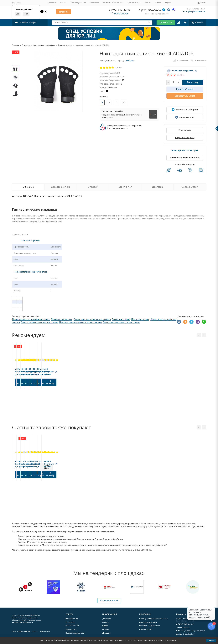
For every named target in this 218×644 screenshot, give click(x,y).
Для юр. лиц (71, 629)
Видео (158, 3)
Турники (26, 45)
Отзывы (148, 3)
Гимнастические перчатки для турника (92, 319)
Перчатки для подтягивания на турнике (31, 319)
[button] (16, 99)
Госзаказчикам (72, 626)
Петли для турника (140, 319)
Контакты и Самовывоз (113, 3)
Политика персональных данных (25, 632)
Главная (15, 45)
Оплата (63, 3)
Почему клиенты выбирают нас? (154, 619)
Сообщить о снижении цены (185, 158)
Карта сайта (45, 632)
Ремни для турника (121, 319)
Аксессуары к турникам (44, 45)
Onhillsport (130, 61)
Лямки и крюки (65, 45)
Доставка (52, 3)
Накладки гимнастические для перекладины (80, 322)
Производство (166, 22)
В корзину (193, 82)
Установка (94, 3)
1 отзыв (119, 68)
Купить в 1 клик (185, 89)
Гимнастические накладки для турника (39, 322)
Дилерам (106, 633)
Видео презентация (148, 622)
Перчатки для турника (62, 319)
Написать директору (75, 633)
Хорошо (211, 640)
